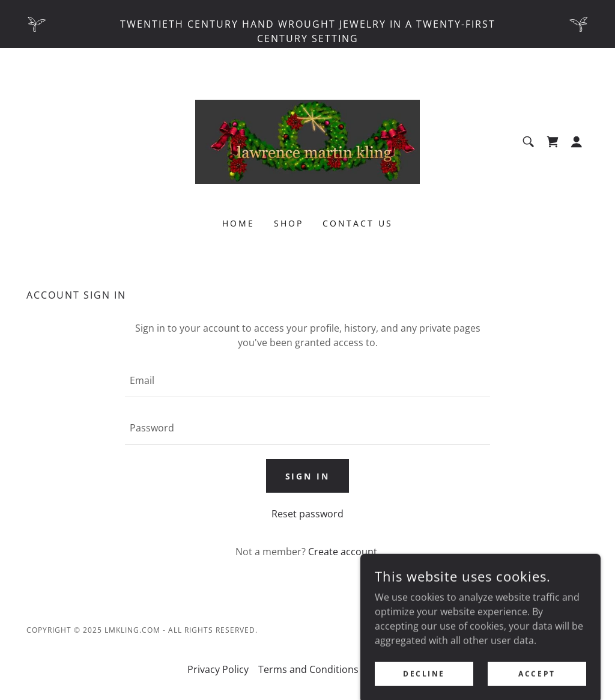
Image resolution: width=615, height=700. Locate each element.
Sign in (308, 476)
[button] (577, 142)
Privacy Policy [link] (218, 669)
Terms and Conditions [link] (308, 669)
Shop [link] (289, 223)
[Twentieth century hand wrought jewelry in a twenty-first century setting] (307, 24)
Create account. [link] (344, 552)
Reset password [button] (307, 514)
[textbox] (307, 381)
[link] (307, 141)
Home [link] (238, 223)
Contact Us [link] (358, 223)
